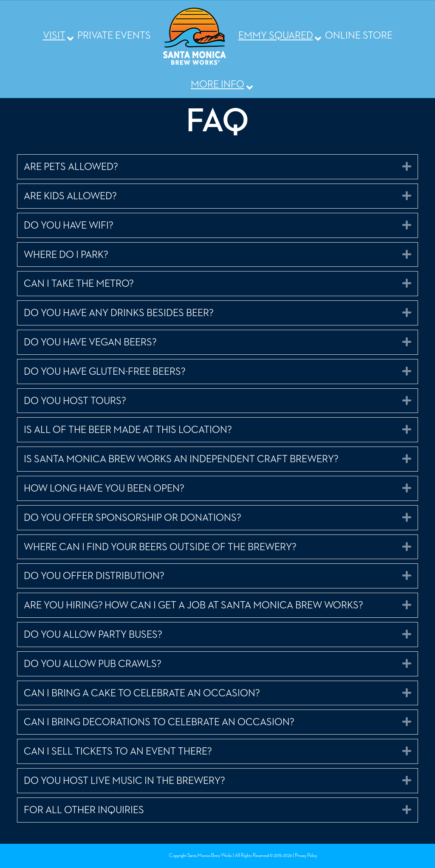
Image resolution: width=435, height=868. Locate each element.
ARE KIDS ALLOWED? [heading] (70, 196)
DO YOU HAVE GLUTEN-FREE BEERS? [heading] (105, 372)
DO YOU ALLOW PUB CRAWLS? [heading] (93, 664)
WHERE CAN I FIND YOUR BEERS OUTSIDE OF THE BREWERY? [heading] (160, 547)
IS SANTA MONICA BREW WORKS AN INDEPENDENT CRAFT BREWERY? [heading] (181, 459)
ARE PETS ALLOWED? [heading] (71, 167)
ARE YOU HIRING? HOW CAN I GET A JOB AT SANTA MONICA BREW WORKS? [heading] (193, 605)
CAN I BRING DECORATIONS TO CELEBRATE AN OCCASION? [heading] (159, 722)
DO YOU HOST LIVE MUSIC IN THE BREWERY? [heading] (124, 781)
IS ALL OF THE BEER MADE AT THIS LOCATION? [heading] (128, 430)
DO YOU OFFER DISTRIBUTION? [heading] (94, 576)
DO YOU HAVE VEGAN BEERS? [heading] (90, 342)
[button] (407, 166)
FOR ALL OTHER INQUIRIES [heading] (84, 810)
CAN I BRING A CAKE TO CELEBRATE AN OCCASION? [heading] (142, 693)
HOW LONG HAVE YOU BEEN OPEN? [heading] (104, 489)
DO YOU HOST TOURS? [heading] (75, 401)
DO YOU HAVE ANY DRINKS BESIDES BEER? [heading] (119, 313)
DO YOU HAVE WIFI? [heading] (69, 226)
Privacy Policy (306, 856)
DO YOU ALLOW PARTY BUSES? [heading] (93, 635)
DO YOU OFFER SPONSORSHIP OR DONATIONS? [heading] (133, 518)
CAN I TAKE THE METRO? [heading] (79, 284)
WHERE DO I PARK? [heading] (66, 255)
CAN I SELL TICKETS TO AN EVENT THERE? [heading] (118, 752)
